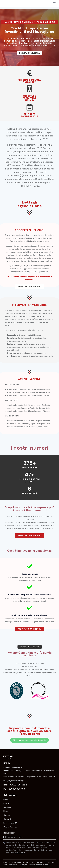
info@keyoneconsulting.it (14, 781)
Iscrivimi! (54, 837)
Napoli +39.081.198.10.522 (15, 785)
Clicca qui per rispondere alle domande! (29, 740)
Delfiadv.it (46, 865)
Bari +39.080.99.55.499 (14, 789)
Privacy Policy (20, 853)
